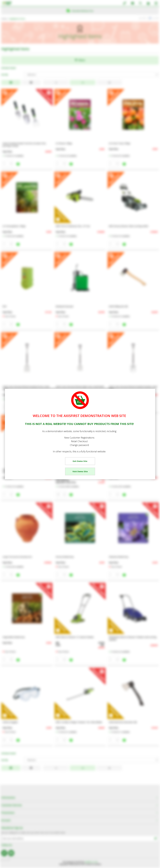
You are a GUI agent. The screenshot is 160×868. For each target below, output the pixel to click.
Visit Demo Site (80, 471)
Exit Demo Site (80, 461)
